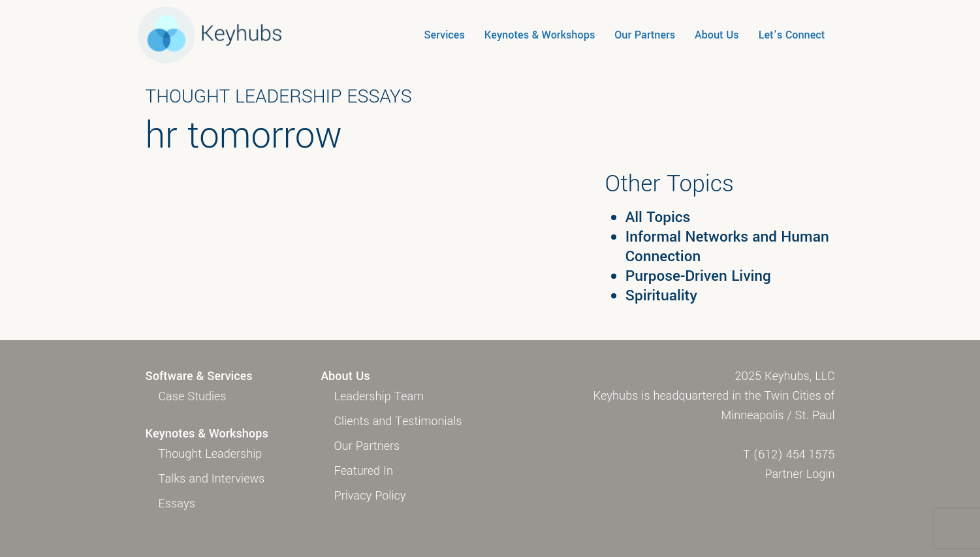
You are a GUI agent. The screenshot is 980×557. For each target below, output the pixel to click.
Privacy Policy (370, 496)
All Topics (658, 217)
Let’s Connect (792, 35)
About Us (717, 35)
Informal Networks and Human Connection (727, 247)
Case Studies (193, 396)
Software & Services (199, 376)
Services (444, 35)
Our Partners (645, 35)
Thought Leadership (211, 454)
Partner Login (800, 474)
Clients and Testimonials (398, 421)
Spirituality (661, 296)
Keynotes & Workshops (540, 35)
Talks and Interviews (212, 479)
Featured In (364, 471)
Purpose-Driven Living (698, 276)
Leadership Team (379, 396)
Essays (177, 503)
